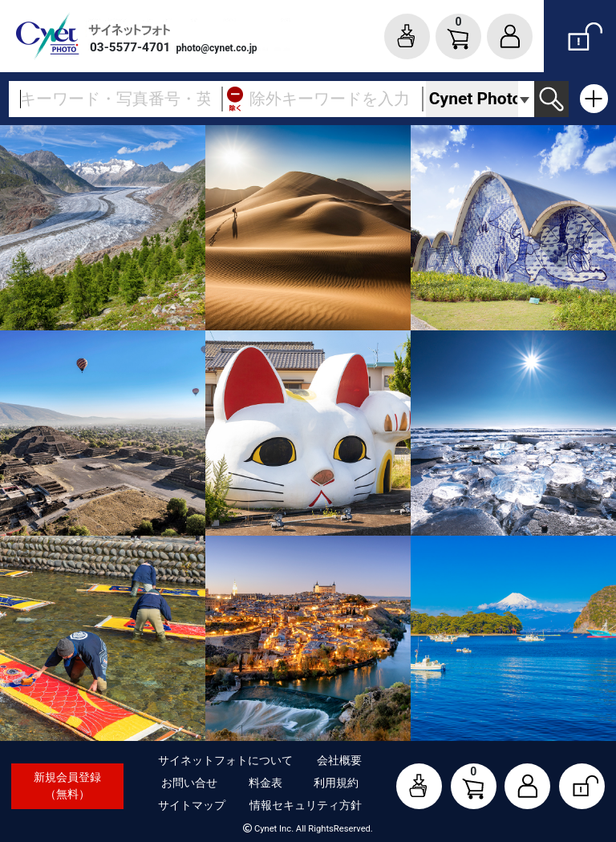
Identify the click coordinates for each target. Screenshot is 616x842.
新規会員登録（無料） (67, 785)
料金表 (265, 783)
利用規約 (336, 783)
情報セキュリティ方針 (306, 805)
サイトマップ (192, 805)
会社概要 (339, 760)
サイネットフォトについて (225, 760)
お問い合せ (189, 783)
